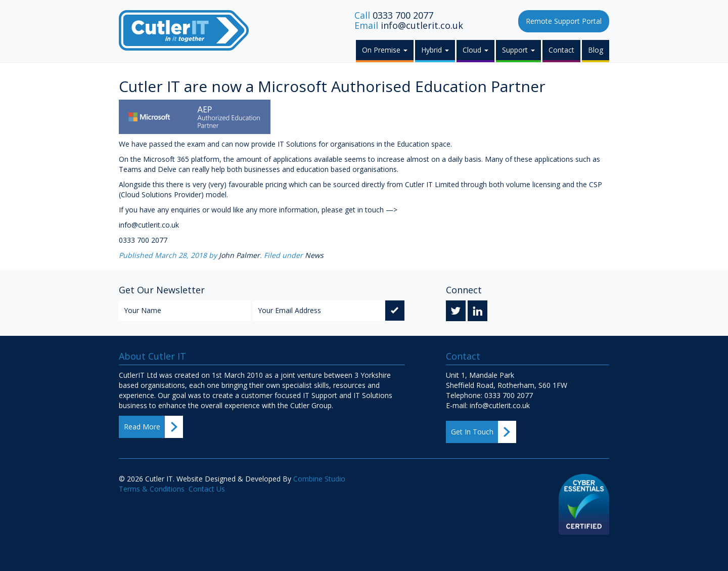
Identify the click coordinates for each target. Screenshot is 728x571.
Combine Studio (319, 479)
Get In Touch (472, 432)
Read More (142, 427)
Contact (561, 50)
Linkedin (477, 312)
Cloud (475, 50)
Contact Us (207, 489)
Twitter (456, 312)
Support (518, 50)
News (314, 255)
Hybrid (435, 50)
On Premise (385, 50)
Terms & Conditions (152, 489)
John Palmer (239, 255)
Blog (596, 50)
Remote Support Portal (564, 21)
